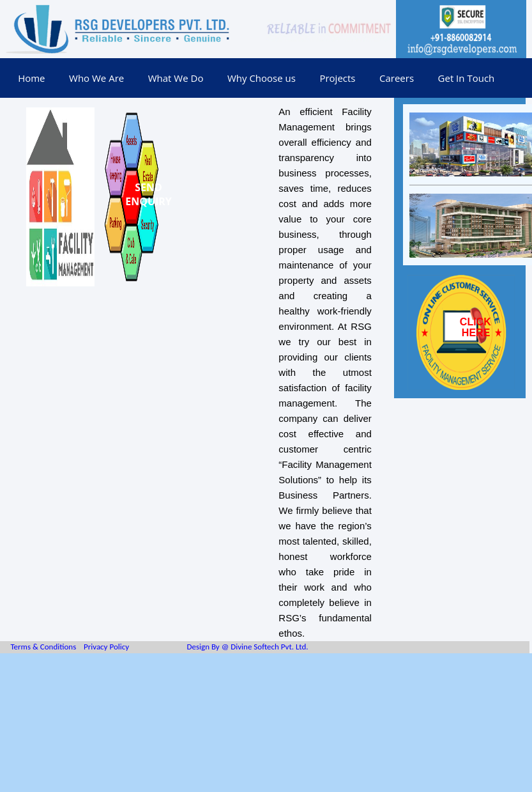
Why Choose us (262, 78)
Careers (397, 78)
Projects (337, 78)
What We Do (176, 78)
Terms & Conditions (43, 647)
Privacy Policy (106, 647)
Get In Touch (467, 78)
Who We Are (96, 78)
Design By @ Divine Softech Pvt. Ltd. (247, 647)
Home (31, 78)
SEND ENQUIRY (148, 194)
